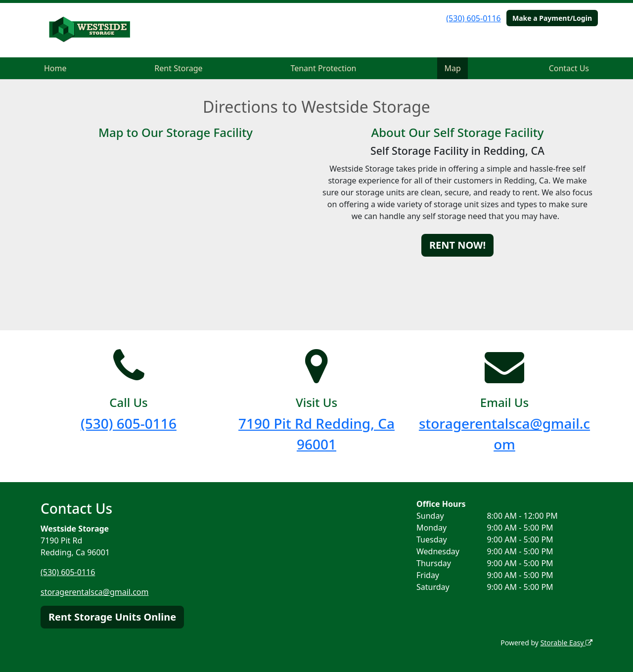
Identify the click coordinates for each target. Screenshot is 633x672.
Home (55, 68)
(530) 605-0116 (473, 18)
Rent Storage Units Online (112, 617)
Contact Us (569, 68)
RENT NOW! (457, 245)
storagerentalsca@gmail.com (95, 592)
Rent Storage (178, 68)
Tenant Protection (323, 68)
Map (452, 68)
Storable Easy (566, 643)
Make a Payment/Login (552, 18)
